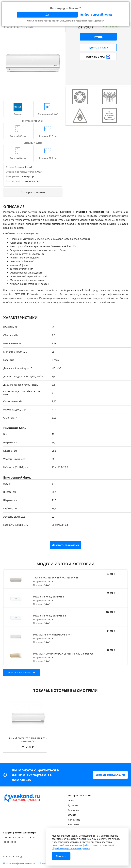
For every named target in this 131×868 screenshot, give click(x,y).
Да (47, 15)
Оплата (72, 815)
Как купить (74, 820)
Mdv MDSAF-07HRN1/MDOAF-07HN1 (53, 635)
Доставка (73, 805)
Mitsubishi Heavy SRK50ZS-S (49, 597)
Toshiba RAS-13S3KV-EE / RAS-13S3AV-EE (56, 578)
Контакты (73, 824)
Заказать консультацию (110, 775)
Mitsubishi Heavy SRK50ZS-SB (50, 616)
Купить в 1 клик (98, 48)
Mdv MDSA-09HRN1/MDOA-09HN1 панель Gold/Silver (63, 654)
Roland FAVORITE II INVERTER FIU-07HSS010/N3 (28, 740)
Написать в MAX (98, 57)
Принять (61, 856)
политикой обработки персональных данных (83, 847)
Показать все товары (19, 673)
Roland (18, 114)
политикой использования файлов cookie (75, 845)
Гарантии (73, 810)
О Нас (71, 800)
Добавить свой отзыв (65, 545)
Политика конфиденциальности (19, 863)
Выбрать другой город (96, 15)
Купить (98, 37)
